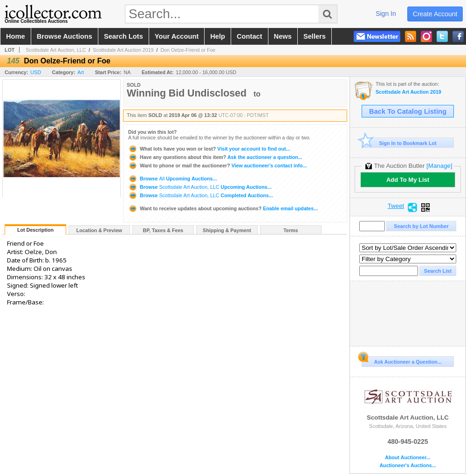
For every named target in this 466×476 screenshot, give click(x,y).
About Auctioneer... (408, 458)
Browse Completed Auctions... (201, 195)
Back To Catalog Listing (408, 111)
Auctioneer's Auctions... (408, 466)
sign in (386, 14)
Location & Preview (99, 230)
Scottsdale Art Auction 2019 (123, 50)
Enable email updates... (223, 208)
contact (250, 36)
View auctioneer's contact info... (217, 166)
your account (177, 36)
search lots (123, 36)
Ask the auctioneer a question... (215, 157)
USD (36, 72)
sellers (315, 36)
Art (81, 72)
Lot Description (35, 230)
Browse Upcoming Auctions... (172, 179)
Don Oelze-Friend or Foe (188, 50)
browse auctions (65, 36)
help (218, 36)
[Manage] (439, 166)
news (283, 36)
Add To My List (408, 180)
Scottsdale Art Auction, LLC (56, 50)
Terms (291, 230)
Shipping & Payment (227, 230)
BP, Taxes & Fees (163, 230)
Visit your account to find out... (209, 149)
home (16, 36)
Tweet (396, 206)
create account (435, 14)
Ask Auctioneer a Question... (401, 360)
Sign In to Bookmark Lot (399, 143)
